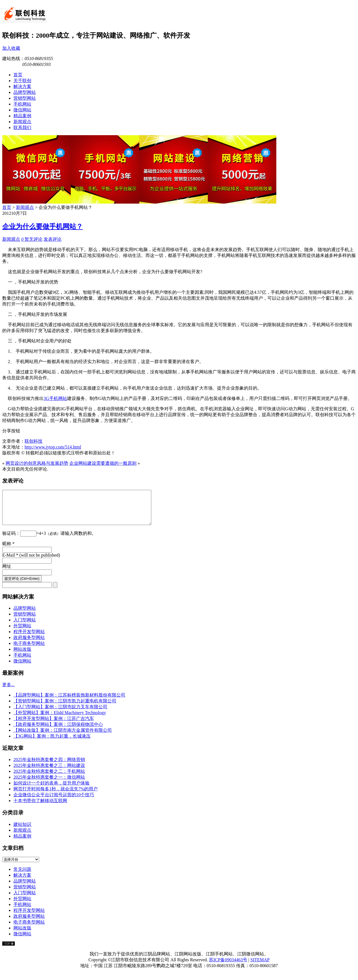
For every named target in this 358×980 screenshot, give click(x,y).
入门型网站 (25, 627)
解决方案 (22, 882)
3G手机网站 (55, 398)
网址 (7, 573)
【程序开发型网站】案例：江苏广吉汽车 (54, 725)
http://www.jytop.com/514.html (53, 447)
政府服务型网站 (29, 644)
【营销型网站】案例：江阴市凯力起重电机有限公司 (65, 708)
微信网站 (22, 668)
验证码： (11, 540)
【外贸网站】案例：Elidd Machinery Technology (60, 719)
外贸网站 (22, 632)
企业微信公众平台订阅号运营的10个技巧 (54, 801)
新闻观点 (25, 207)
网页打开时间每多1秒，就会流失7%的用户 (56, 796)
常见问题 (22, 876)
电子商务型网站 (29, 650)
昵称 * (8, 550)
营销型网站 (25, 621)
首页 (7, 207)
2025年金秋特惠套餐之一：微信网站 (49, 784)
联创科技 (34, 441)
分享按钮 (11, 431)
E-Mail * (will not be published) (31, 562)
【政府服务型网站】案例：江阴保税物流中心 (58, 731)
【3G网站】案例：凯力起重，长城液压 (52, 743)
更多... (8, 691)
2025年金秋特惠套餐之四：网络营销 (49, 766)
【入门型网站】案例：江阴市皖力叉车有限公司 (60, 713)
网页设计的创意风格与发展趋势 (37, 463)
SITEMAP (260, 966)
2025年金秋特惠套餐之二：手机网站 (49, 778)
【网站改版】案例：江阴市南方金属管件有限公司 (63, 737)
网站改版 (22, 656)
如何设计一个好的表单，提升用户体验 (51, 790)
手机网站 (22, 662)
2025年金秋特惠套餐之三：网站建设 (49, 772)
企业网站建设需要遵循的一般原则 (103, 463)
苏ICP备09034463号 (228, 966)
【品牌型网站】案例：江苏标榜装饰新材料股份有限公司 (69, 702)
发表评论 (53, 239)
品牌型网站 (25, 615)
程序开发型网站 (29, 638)
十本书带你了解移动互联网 (40, 807)
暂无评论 (32, 239)
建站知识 (22, 831)
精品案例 (22, 843)
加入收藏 (11, 48)
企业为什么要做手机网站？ (43, 226)
